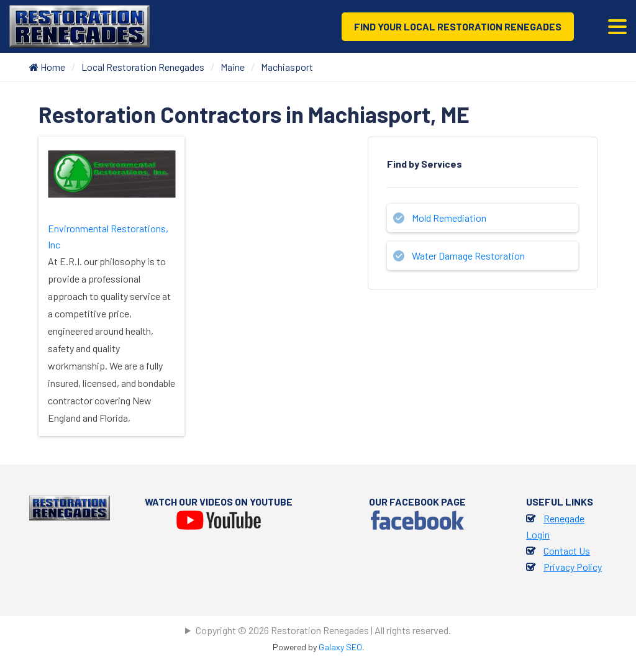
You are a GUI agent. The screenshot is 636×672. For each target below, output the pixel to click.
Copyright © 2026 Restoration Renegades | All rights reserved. (323, 630)
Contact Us (567, 551)
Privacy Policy (573, 567)
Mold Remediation (449, 218)
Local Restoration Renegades (143, 67)
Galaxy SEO (340, 647)
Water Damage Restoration (468, 256)
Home (47, 67)
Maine (233, 67)
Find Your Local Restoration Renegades (458, 26)
